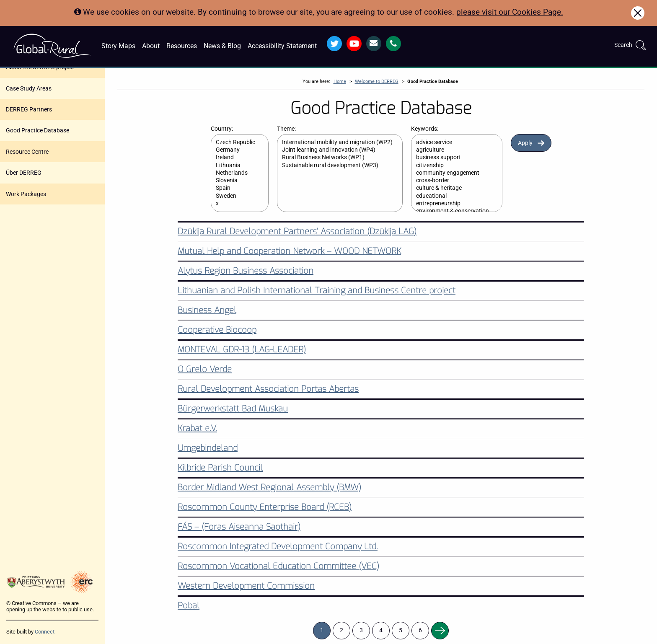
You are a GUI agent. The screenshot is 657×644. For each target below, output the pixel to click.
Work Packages (26, 194)
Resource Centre (27, 152)
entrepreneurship (453, 204)
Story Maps (118, 46)
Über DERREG (24, 173)
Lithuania (235, 166)
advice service (453, 142)
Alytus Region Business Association (246, 271)
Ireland (235, 158)
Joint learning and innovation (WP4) (336, 150)
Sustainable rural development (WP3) (336, 166)
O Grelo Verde (205, 369)
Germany (235, 150)
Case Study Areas (29, 88)
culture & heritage (453, 188)
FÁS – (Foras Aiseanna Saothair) (239, 527)
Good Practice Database (38, 130)
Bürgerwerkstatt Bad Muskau (233, 409)
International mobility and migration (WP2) (336, 142)
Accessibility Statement (282, 46)
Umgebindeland (208, 448)
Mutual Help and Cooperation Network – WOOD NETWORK (289, 251)
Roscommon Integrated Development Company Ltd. (278, 547)
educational (453, 196)
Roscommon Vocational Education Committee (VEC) (278, 566)
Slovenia (235, 181)
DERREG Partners (29, 109)
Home (340, 81)
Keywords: (425, 129)
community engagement (453, 173)
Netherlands (235, 173)
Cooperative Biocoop (217, 330)
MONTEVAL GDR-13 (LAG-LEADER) (242, 350)
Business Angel (207, 310)
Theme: (286, 129)
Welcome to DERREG (377, 81)
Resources (182, 46)
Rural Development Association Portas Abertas (268, 389)
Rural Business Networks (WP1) (336, 158)
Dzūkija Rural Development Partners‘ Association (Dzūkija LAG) (297, 231)
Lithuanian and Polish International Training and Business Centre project (317, 291)
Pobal (189, 606)
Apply (525, 143)
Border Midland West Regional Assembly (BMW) (269, 488)
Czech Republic (235, 142)
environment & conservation (453, 211)
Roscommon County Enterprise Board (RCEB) (265, 507)
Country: (222, 129)
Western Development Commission (246, 586)
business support (453, 158)
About (151, 46)
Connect (45, 632)
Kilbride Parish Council (220, 468)
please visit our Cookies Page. (510, 12)
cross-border (453, 181)
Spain (235, 188)
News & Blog (222, 46)
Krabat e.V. (197, 428)
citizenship (453, 166)
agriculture (453, 150)
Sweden (235, 196)
